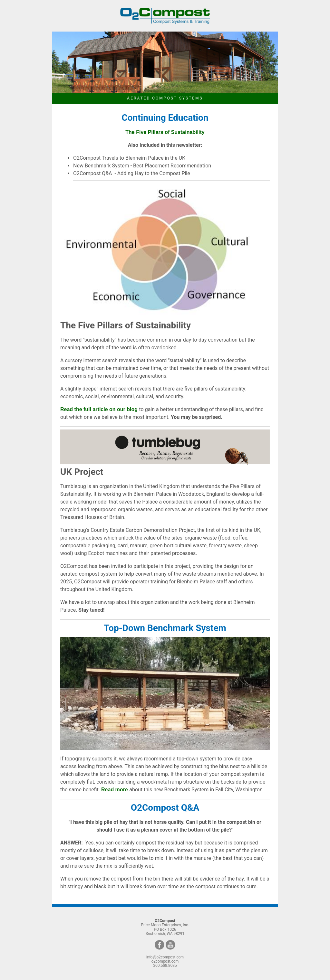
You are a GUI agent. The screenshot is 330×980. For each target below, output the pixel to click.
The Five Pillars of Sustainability (165, 132)
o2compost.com (165, 961)
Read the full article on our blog (100, 409)
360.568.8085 (165, 966)
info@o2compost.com (165, 957)
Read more (115, 790)
